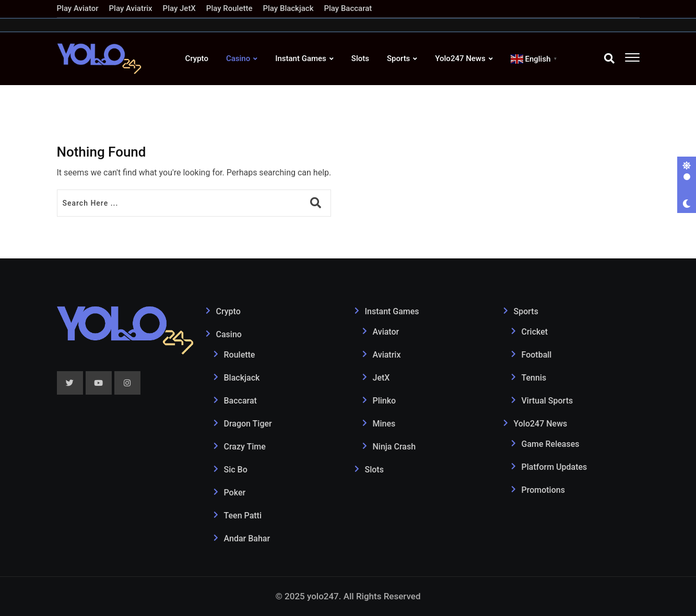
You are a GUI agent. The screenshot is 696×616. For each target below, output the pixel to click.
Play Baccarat (348, 8)
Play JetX (179, 8)
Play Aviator (78, 8)
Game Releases (551, 444)
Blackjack (242, 378)
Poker (235, 493)
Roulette (240, 355)
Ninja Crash (394, 447)
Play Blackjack (288, 8)
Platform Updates (555, 467)
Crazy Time (245, 447)
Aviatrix (387, 355)
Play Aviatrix (131, 8)
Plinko (385, 401)
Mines (384, 424)
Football (537, 355)
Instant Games (301, 58)
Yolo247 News (460, 58)
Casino (238, 58)
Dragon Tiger (248, 424)
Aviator (386, 332)
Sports (398, 58)
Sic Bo (236, 470)
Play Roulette (229, 8)
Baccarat (240, 401)
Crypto (197, 58)
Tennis (534, 378)
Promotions (543, 490)
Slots (360, 58)
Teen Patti (243, 516)
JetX (381, 378)
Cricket (535, 332)
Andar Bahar (247, 538)
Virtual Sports (547, 401)
